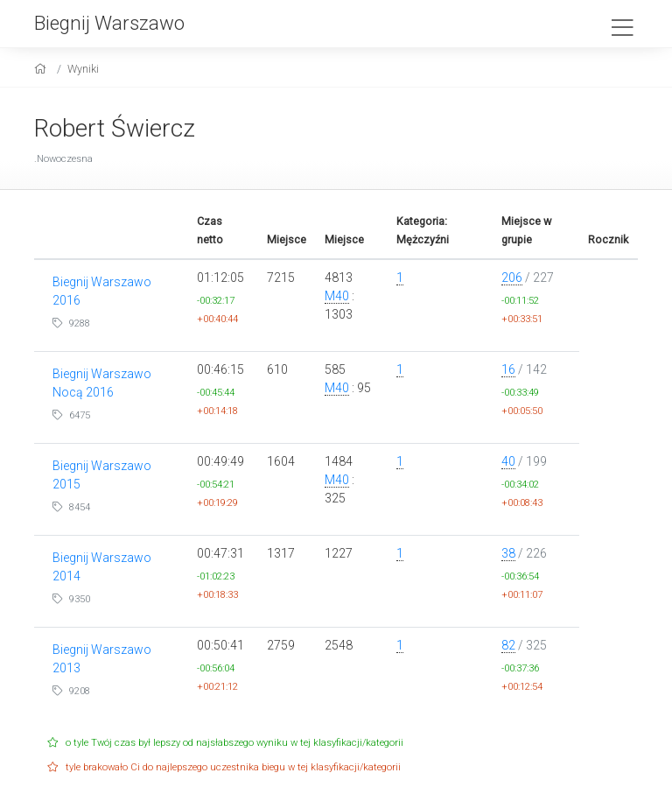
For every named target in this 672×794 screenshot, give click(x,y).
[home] (42, 69)
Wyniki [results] (83, 69)
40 (508, 461)
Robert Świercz (115, 128)
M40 (337, 296)
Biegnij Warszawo (109, 23)
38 (508, 553)
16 (508, 369)
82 (508, 645)
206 (512, 278)
